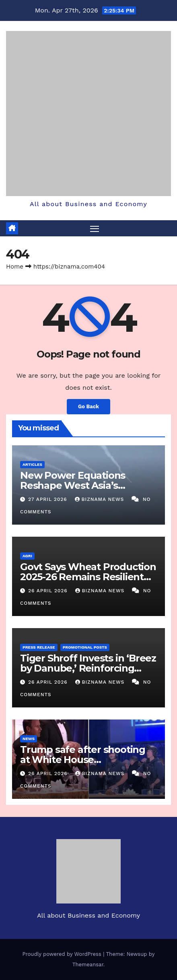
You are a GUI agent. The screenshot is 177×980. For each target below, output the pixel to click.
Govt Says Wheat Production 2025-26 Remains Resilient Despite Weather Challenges (88, 577)
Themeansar (88, 964)
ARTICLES (32, 464)
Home (15, 267)
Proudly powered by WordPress (63, 954)
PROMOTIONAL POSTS (85, 647)
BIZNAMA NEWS (101, 499)
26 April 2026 (49, 591)
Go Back (88, 406)
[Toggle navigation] (95, 228)
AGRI (27, 556)
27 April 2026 (49, 499)
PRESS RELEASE (39, 647)
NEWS (29, 739)
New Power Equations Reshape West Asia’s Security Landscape (73, 485)
